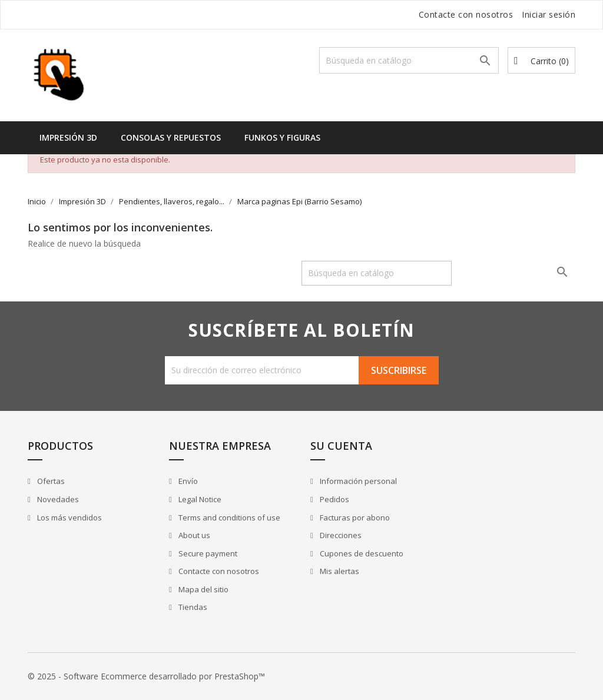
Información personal (357, 481)
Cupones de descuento (361, 553)
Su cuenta (341, 446)
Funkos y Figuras (282, 137)
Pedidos (334, 499)
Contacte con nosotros (466, 14)
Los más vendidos (69, 517)
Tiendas (192, 607)
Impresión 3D (68, 137)
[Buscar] (409, 60)
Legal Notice (199, 499)
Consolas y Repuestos (171, 137)
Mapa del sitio (203, 589)
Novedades (57, 499)
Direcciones (340, 535)
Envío (187, 481)
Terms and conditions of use (228, 517)
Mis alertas (339, 571)
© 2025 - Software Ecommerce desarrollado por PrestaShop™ (146, 676)
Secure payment (207, 553)
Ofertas (50, 481)
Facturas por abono (354, 517)
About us (193, 535)
